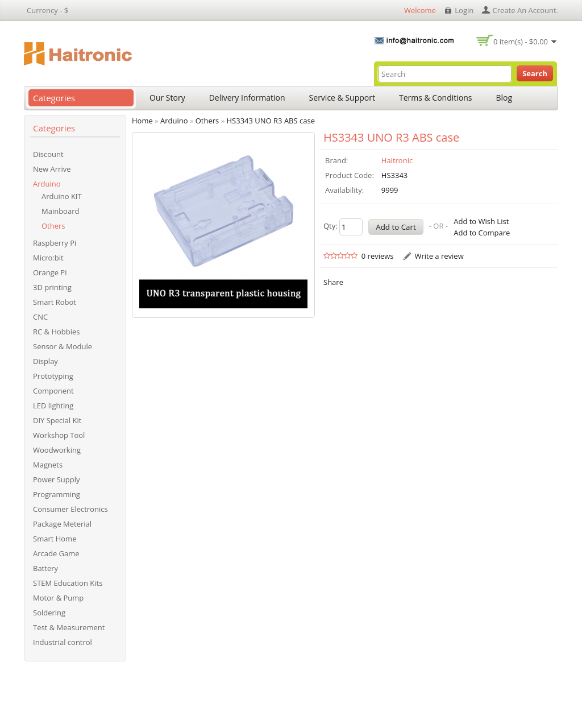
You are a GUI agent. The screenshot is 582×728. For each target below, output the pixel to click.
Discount (48, 154)
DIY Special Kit (57, 420)
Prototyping (53, 376)
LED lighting (53, 406)
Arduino (47, 184)
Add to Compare (482, 233)
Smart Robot (55, 302)
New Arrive (52, 169)
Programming (57, 494)
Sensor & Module (63, 346)
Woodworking (57, 450)
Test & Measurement (69, 627)
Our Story (167, 98)
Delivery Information (247, 98)
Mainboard (60, 211)
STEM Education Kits (68, 583)
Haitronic (397, 160)
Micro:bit (48, 258)
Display (45, 361)
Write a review (439, 256)
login (464, 10)
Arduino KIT (62, 196)
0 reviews (378, 256)
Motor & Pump (58, 598)
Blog (504, 98)
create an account (525, 10)
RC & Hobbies (57, 332)
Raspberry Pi (55, 243)
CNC (40, 317)
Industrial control (63, 642)
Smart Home (55, 539)
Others (53, 226)
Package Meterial (62, 524)
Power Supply (57, 479)
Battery (45, 568)
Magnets (48, 465)
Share (333, 282)
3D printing (52, 287)
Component (53, 391)
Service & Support (342, 98)
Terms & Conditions (436, 98)
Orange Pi (50, 272)
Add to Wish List (481, 221)
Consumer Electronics (70, 509)
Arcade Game (56, 553)
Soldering (49, 613)
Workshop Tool (59, 435)
